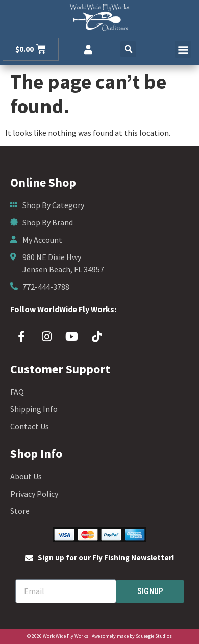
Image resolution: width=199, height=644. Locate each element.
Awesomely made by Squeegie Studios (132, 636)
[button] (128, 49)
